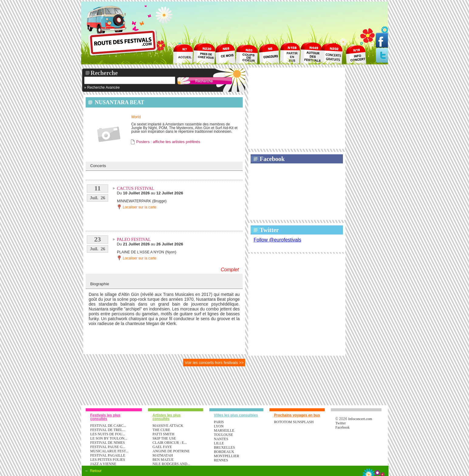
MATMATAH (163, 455)
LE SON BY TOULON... (109, 438)
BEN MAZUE (163, 460)
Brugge (159, 201)
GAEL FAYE (162, 447)
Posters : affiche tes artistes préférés (168, 142)
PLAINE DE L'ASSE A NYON (140, 252)
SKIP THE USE (164, 438)
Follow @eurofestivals (277, 240)
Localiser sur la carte (137, 207)
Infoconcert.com (360, 419)
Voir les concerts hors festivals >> (214, 363)
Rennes (221, 460)
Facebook (272, 159)
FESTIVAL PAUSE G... (108, 447)
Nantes (221, 439)
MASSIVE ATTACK (168, 426)
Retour (96, 471)
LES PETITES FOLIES (108, 460)
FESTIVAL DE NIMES (108, 443)
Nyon (171, 252)
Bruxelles (224, 447)
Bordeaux (224, 452)
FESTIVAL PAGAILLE (108, 455)
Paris (219, 422)
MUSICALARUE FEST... (109, 451)
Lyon (219, 426)
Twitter (269, 230)
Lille (219, 443)
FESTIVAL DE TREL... (108, 430)
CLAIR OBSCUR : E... (170, 443)
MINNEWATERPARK (134, 201)
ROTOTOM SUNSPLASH (294, 422)
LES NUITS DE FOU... (108, 434)
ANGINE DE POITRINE (171, 451)
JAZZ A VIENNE (103, 464)
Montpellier (226, 456)
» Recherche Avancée (102, 87)
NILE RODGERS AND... (171, 464)
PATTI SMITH (163, 434)
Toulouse (223, 435)
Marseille (224, 430)
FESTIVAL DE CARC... (108, 426)
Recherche (104, 73)
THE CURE (161, 430)
